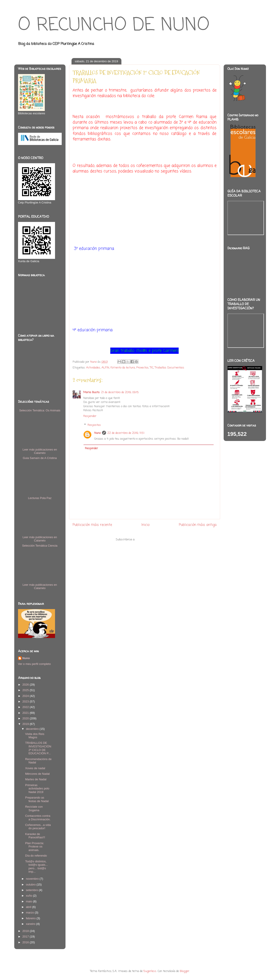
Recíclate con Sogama (34, 808)
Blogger (185, 971)
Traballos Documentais (170, 368)
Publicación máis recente (92, 525)
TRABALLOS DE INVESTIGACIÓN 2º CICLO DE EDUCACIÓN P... (38, 748)
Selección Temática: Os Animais (40, 410)
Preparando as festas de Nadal (37, 799)
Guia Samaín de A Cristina (40, 458)
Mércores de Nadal (37, 774)
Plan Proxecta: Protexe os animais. (35, 847)
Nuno (97, 433)
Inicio (145, 525)
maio (29, 901)
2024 (26, 696)
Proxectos (142, 368)
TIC (152, 368)
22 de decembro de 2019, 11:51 (126, 433)
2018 (26, 931)
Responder (90, 416)
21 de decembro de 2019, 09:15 (120, 392)
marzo (30, 913)
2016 (26, 942)
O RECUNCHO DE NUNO (114, 25)
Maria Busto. (92, 392)
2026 (26, 685)
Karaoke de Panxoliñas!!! (35, 836)
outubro (31, 884)
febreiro (31, 918)
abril (29, 907)
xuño (29, 896)
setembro (32, 890)
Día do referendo (36, 856)
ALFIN (105, 368)
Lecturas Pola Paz (40, 498)
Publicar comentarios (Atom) (154, 540)
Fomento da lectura (123, 368)
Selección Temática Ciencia (40, 546)
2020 (26, 718)
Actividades (93, 368)
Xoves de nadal (35, 768)
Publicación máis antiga (198, 525)
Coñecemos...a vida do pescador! (38, 827)
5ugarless (150, 971)
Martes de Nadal (36, 779)
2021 (26, 713)
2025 (26, 690)
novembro (33, 879)
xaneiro (31, 924)
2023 (26, 701)
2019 (26, 724)
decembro (33, 729)
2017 (26, 937)
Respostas (94, 425)
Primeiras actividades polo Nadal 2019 (37, 789)
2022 (26, 707)
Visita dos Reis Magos (35, 736)
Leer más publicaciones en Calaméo (40, 451)
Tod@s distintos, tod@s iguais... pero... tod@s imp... (36, 867)
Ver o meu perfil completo (34, 664)
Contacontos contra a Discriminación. (38, 818)
